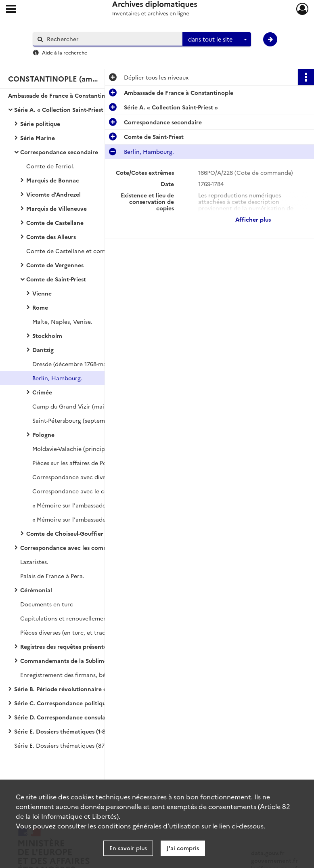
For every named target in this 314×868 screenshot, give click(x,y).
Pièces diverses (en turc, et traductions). (75, 632)
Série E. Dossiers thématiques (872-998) (67, 745)
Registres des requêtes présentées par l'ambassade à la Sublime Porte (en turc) (101, 646)
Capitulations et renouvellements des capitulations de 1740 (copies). (101, 618)
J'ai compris (183, 848)
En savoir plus (128, 848)
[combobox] (217, 40)
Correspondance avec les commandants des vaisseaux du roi (101, 547)
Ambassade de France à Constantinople (63, 95)
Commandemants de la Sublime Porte (72, 660)
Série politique (40, 124)
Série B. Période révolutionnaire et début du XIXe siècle (91, 689)
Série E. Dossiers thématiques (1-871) (64, 731)
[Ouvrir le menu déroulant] (11, 10)
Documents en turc (47, 604)
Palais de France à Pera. (52, 576)
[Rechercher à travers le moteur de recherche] (112, 39)
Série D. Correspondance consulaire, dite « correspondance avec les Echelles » (95, 717)
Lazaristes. (34, 562)
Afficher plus (253, 219)
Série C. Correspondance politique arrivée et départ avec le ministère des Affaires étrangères (95, 703)
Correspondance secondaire (59, 152)
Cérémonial (36, 590)
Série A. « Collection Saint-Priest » (61, 109)
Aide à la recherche (65, 52)
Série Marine (38, 138)
